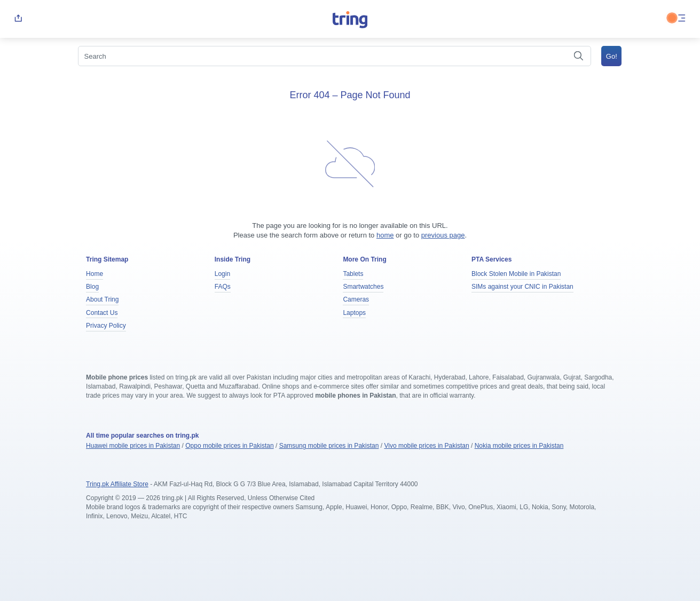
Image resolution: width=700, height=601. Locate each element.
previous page (443, 235)
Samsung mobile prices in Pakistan (329, 446)
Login (222, 274)
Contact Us (102, 313)
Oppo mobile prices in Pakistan (229, 446)
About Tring (102, 299)
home (385, 235)
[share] (18, 19)
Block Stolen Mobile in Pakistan (516, 274)
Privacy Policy (106, 326)
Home (95, 274)
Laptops (354, 313)
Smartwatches (363, 287)
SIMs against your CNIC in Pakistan (522, 287)
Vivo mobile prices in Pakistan (426, 446)
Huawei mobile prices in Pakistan (133, 446)
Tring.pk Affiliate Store (117, 484)
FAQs (223, 287)
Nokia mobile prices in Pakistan (519, 446)
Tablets (353, 274)
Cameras (356, 299)
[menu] (682, 19)
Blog (92, 287)
